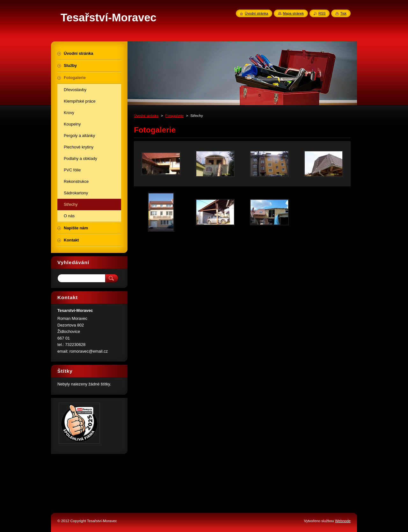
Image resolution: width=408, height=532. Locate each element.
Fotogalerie (175, 116)
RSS (322, 13)
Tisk (343, 13)
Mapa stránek (293, 13)
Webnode (343, 521)
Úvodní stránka (146, 116)
